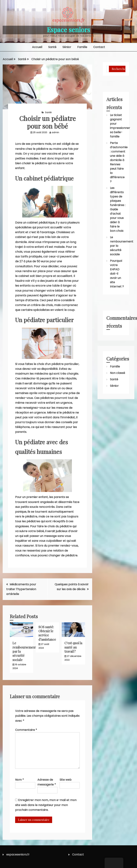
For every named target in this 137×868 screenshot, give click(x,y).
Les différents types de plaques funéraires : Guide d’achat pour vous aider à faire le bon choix (118, 209)
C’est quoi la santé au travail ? (73, 647)
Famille (82, 47)
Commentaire (26, 730)
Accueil (37, 47)
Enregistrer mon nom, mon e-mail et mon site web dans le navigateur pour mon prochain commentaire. (46, 805)
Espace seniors (68, 29)
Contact (99, 47)
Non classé (118, 373)
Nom (19, 780)
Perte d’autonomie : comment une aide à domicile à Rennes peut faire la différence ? (119, 162)
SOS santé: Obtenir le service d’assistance (47, 633)
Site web (66, 780)
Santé (52, 47)
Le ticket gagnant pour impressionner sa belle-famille (120, 126)
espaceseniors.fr (18, 855)
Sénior (67, 47)
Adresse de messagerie (47, 782)
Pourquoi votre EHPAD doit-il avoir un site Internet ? (117, 274)
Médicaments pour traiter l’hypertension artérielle (21, 589)
